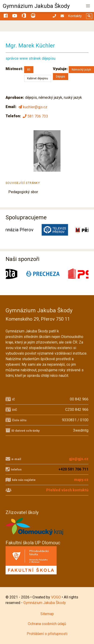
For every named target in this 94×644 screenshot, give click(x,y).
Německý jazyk (81, 70)
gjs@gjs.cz (79, 459)
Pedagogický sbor (23, 192)
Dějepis (61, 77)
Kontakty (75, 16)
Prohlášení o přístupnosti (47, 634)
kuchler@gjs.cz (32, 107)
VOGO (56, 597)
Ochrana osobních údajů (47, 624)
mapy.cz (81, 480)
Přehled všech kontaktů (67, 490)
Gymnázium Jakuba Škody (36, 6)
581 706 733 (35, 116)
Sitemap (47, 614)
